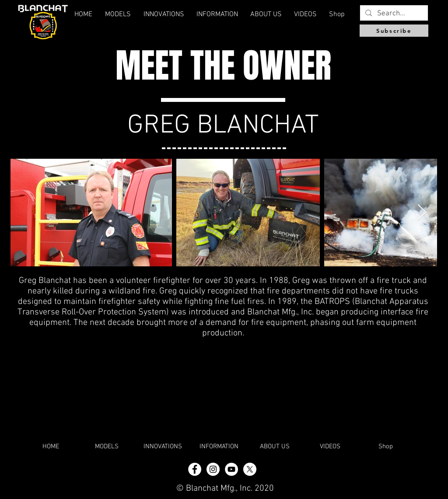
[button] (266, 14)
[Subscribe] (394, 31)
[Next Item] (422, 213)
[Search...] (393, 14)
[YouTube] (231, 469)
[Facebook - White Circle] (195, 469)
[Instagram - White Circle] (213, 469)
